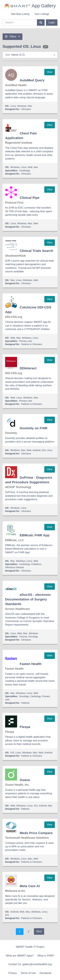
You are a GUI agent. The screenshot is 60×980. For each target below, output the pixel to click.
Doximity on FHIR (34, 428)
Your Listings (42, 14)
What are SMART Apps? (20, 956)
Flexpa (25, 727)
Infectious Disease (15, 567)
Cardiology (25, 171)
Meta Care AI (30, 886)
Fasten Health (31, 664)
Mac (30, 106)
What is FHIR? (46, 956)
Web (30, 167)
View (50, 72)
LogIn (52, 22)
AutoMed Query (32, 80)
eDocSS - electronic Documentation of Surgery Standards (28, 599)
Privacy (13, 973)
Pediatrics (36, 564)
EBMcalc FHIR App (35, 535)
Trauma (23, 637)
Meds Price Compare (36, 833)
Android (36, 450)
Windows (22, 106)
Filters (12, 37)
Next (39, 931)
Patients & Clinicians (32, 344)
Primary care (26, 341)
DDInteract (28, 368)
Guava (25, 780)
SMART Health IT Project (30, 947)
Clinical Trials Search (36, 251)
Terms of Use (28, 973)
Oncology (33, 637)
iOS (44, 450)
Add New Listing (20, 14)
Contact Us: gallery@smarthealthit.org (30, 964)
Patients (25, 703)
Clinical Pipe (30, 198)
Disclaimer (46, 973)
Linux (13, 106)
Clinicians (26, 109)
